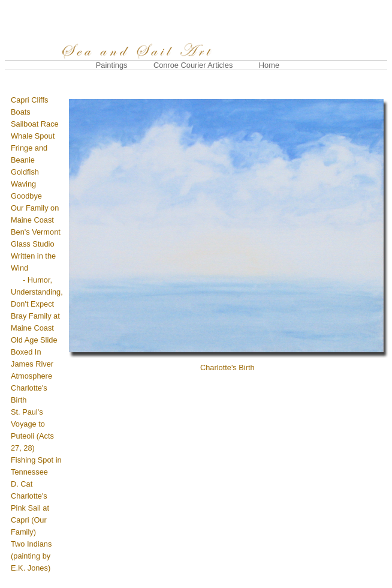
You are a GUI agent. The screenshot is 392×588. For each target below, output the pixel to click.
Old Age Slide (34, 340)
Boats (21, 112)
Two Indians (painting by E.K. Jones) (31, 556)
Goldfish (25, 172)
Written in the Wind (37, 280)
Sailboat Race (35, 124)
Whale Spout (33, 136)
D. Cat (22, 484)
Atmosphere (31, 376)
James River (32, 364)
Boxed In (26, 352)
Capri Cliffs (29, 100)
